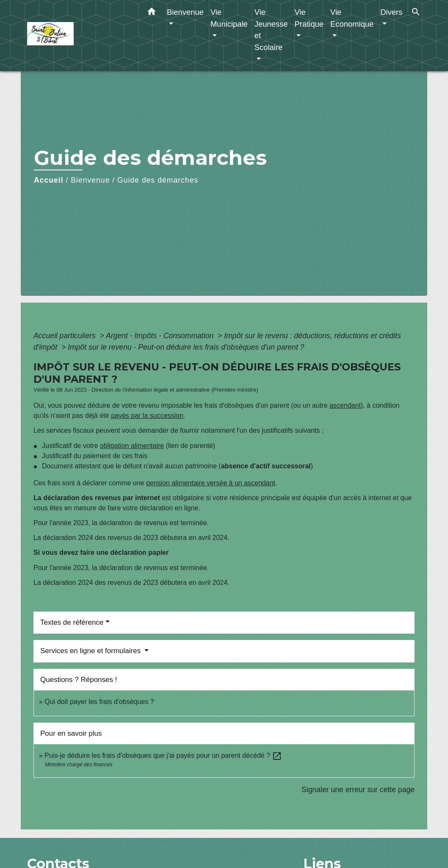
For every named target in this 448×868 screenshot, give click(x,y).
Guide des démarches (158, 180)
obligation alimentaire (132, 446)
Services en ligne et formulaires (91, 651)
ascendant (345, 405)
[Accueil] (80, 36)
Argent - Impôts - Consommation (161, 336)
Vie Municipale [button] (229, 18)
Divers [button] (391, 12)
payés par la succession (147, 416)
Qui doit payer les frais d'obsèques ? (99, 702)
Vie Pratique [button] (309, 18)
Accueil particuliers (66, 336)
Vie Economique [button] (352, 18)
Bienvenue (90, 180)
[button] (152, 13)
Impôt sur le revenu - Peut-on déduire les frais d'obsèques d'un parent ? (186, 347)
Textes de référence (72, 622)
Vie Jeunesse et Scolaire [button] (271, 30)
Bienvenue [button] (185, 12)
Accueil (49, 180)
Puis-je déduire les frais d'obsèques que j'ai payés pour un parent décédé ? (163, 755)
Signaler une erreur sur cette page (358, 790)
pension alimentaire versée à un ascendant (211, 483)
